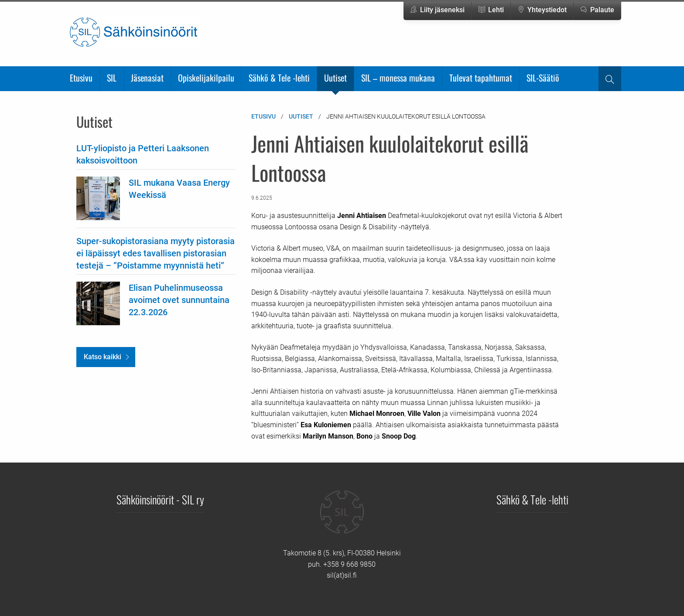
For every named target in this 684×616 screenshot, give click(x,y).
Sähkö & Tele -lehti (279, 78)
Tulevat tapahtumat (481, 78)
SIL (112, 78)
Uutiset (335, 78)
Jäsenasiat (147, 78)
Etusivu (81, 78)
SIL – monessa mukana (398, 78)
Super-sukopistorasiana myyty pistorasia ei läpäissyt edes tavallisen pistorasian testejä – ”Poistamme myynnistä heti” (156, 253)
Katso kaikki (103, 357)
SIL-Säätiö (543, 78)
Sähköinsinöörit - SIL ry (160, 499)
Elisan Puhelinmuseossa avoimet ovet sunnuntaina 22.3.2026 (179, 300)
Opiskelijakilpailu (206, 78)
